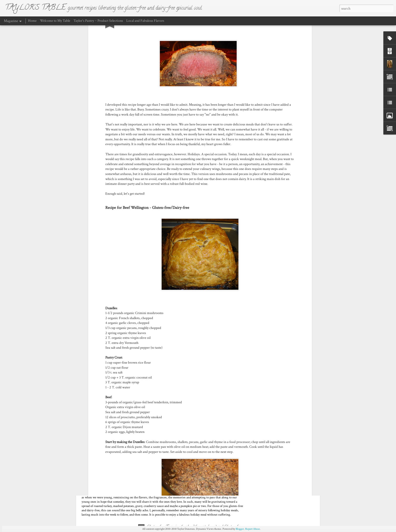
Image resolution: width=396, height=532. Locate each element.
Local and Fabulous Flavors (145, 21)
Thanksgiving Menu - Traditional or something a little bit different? (142, 474)
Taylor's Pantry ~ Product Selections (98, 21)
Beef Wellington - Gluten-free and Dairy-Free (183, 358)
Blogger (240, 529)
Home (33, 21)
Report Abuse (253, 529)
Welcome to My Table (55, 21)
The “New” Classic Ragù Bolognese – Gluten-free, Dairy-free (194, 416)
